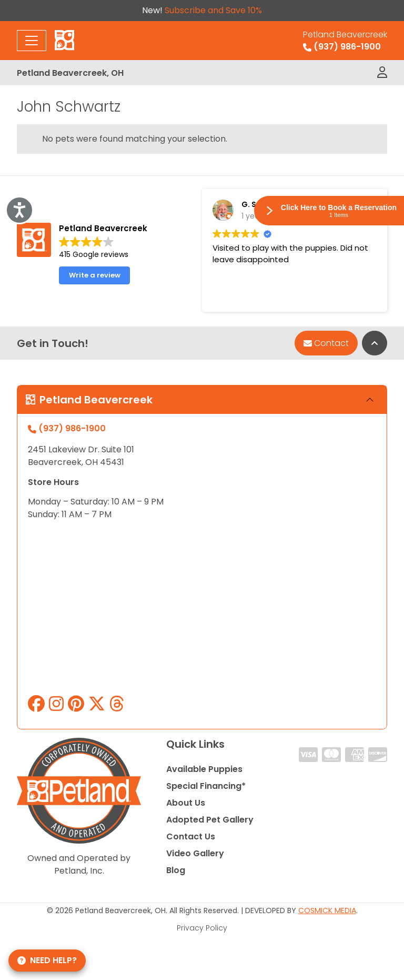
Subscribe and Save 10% (213, 10)
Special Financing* (206, 786)
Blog (176, 870)
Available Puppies (204, 769)
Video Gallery (195, 853)
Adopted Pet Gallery (210, 820)
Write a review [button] (95, 275)
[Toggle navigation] (32, 41)
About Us (186, 803)
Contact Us (191, 837)
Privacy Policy (202, 928)
